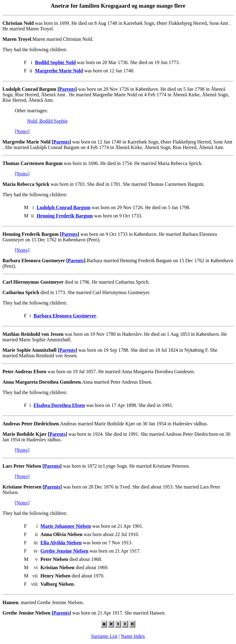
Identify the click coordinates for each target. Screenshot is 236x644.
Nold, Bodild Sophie (47, 121)
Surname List (104, 636)
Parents (67, 89)
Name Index (133, 636)
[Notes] (22, 131)
